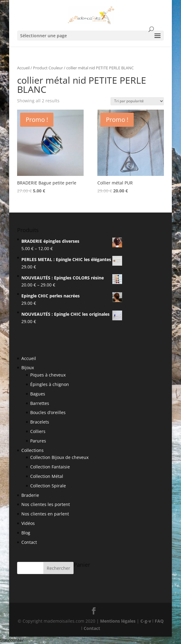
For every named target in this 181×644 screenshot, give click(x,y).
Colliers (38, 431)
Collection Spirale (48, 486)
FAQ (159, 621)
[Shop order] (137, 101)
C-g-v (146, 621)
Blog (26, 533)
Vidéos (28, 523)
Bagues (38, 394)
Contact (29, 542)
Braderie (30, 495)
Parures (38, 441)
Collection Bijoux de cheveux (59, 457)
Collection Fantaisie (50, 467)
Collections (33, 450)
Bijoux (28, 367)
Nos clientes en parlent (45, 514)
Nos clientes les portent (46, 504)
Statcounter (12, 640)
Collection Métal (47, 476)
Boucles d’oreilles (48, 412)
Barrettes (40, 403)
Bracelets (40, 422)
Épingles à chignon (50, 384)
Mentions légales (118, 621)
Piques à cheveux (48, 375)
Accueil (23, 68)
